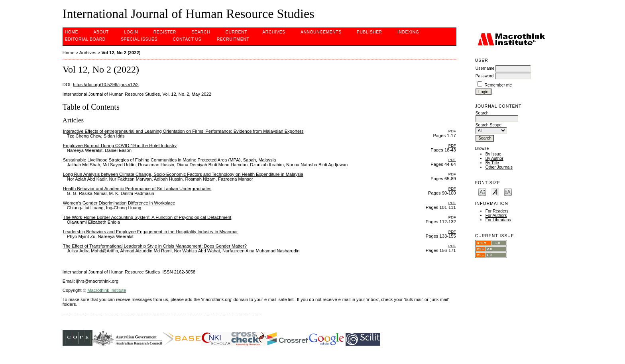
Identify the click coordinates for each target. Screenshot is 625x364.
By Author (494, 158)
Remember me (498, 85)
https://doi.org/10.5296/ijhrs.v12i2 (106, 85)
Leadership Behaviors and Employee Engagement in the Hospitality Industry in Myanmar (150, 232)
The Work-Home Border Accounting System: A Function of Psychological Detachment (147, 217)
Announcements (321, 32)
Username (485, 68)
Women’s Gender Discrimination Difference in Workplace (119, 203)
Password (485, 76)
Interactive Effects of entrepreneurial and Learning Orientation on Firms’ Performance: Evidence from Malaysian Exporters (183, 131)
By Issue (493, 154)
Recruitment (233, 39)
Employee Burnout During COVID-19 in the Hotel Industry (120, 146)
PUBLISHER (369, 32)
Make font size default (495, 192)
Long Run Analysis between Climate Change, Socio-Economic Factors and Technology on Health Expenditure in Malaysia (183, 174)
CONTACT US (187, 39)
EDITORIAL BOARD (85, 39)
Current (236, 32)
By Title (492, 163)
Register (165, 32)
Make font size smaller (482, 192)
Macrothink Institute (107, 290)
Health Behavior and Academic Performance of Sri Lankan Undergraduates (137, 189)
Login (131, 32)
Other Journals (499, 167)
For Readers (497, 211)
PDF (452, 131)
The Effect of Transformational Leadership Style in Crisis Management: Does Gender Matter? (155, 246)
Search (201, 32)
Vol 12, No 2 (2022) (121, 53)
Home (72, 32)
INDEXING (408, 32)
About (101, 32)
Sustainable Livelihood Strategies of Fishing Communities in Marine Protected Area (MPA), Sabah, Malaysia (170, 160)
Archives (274, 32)
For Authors (496, 215)
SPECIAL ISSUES (139, 39)
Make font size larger (508, 192)
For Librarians (498, 220)
